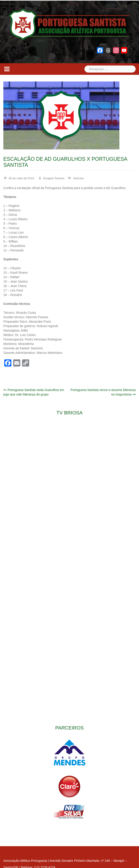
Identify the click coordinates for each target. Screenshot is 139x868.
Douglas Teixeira (54, 178)
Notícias (79, 178)
